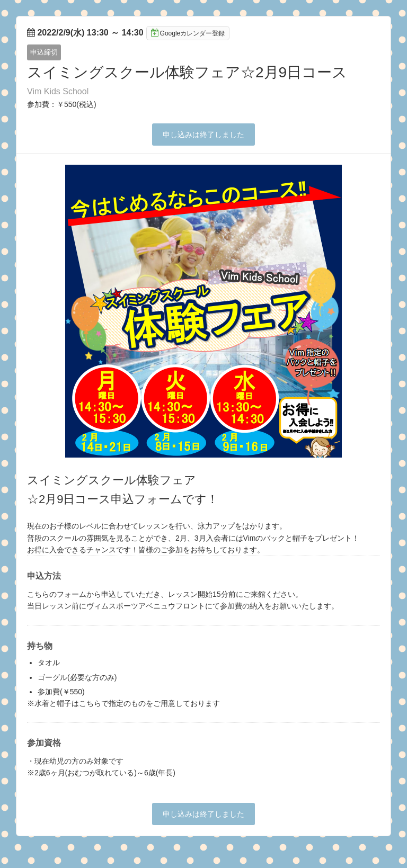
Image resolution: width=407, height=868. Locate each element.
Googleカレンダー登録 (188, 33)
